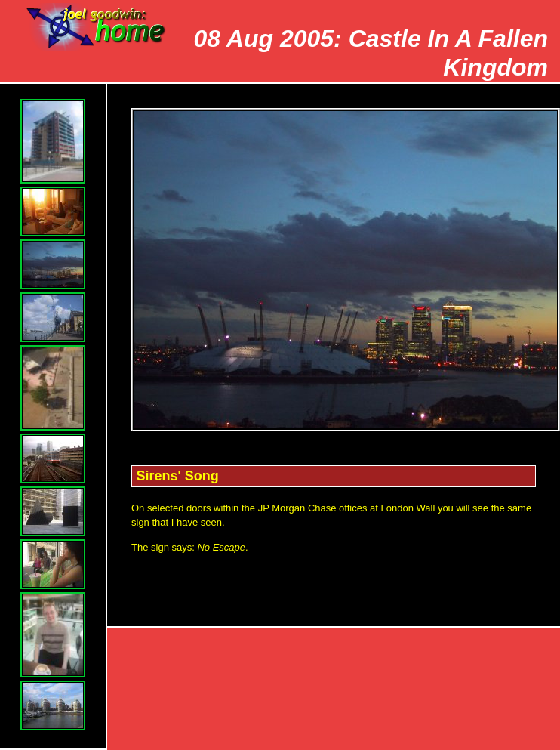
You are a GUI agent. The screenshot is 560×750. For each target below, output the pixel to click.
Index (519, 653)
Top (282, 653)
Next (440, 653)
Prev (361, 653)
